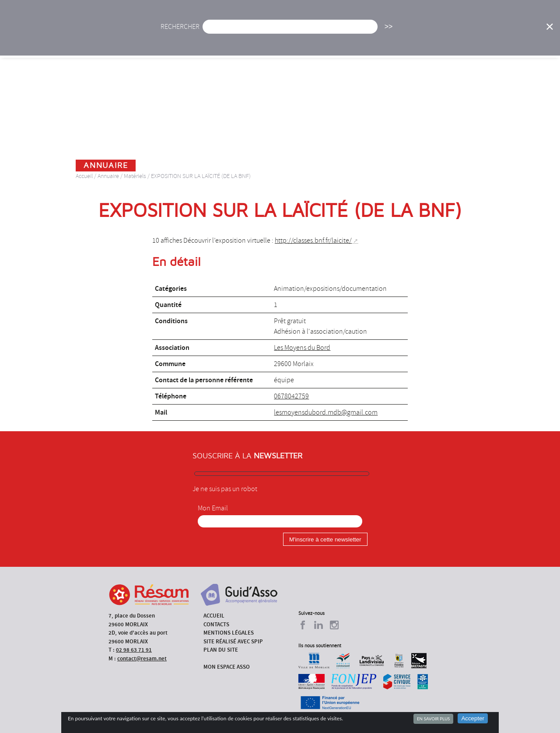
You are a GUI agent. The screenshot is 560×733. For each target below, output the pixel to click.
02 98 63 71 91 (134, 650)
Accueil (183, 33)
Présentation (306, 33)
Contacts (216, 624)
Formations (409, 33)
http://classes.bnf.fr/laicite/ (313, 241)
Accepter (473, 718)
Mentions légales (229, 633)
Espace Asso (190, 44)
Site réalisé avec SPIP (233, 641)
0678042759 (291, 396)
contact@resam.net (142, 658)
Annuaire (459, 33)
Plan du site (221, 650)
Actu (220, 33)
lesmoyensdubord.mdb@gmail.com (326, 412)
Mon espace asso (227, 667)
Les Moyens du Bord (302, 348)
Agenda (256, 33)
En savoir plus (433, 719)
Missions (359, 33)
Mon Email (213, 508)
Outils (502, 33)
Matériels (135, 176)
